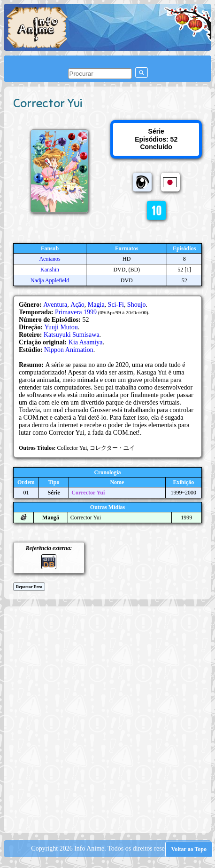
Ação (77, 305)
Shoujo (137, 305)
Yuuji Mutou (61, 327)
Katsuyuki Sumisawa (72, 335)
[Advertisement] (107, 719)
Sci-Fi (116, 305)
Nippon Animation (69, 350)
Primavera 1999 (76, 312)
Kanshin (50, 270)
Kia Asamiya (86, 342)
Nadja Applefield (50, 280)
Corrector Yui (88, 493)
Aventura (55, 305)
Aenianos (50, 259)
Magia (96, 305)
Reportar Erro (29, 587)
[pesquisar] (100, 74)
